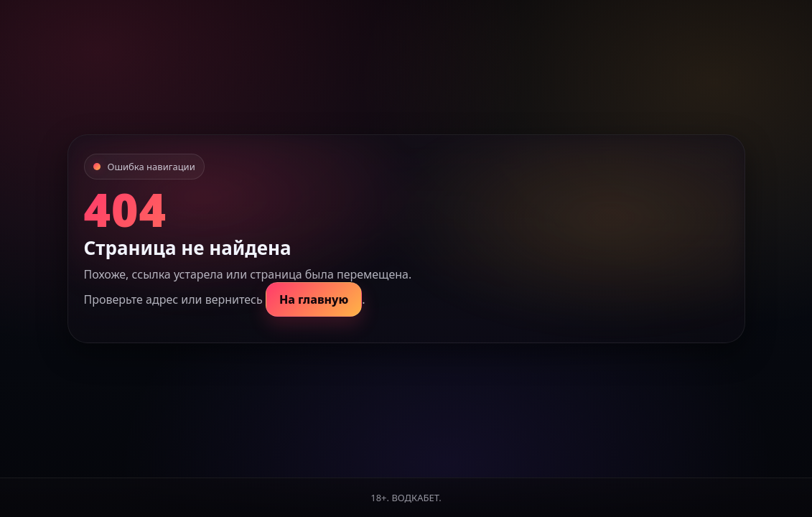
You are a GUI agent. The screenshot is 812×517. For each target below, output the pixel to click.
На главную (314, 299)
